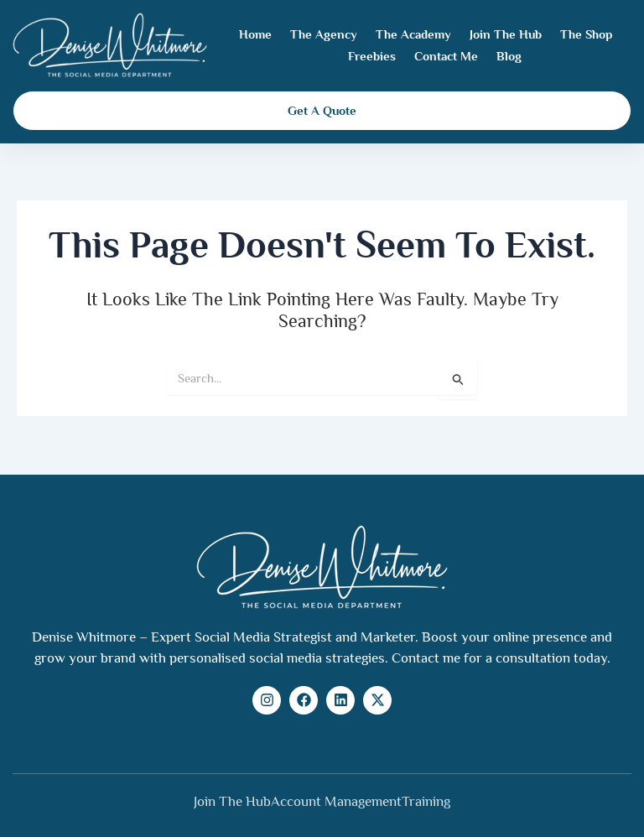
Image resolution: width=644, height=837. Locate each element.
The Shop (587, 34)
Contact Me (446, 56)
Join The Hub (506, 34)
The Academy (413, 34)
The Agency (324, 34)
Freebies (372, 56)
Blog (509, 56)
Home (255, 34)
